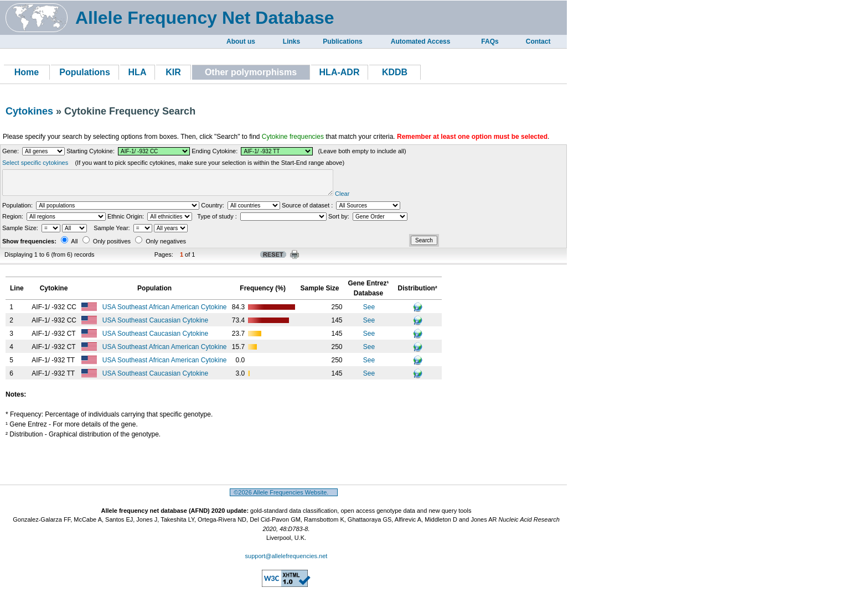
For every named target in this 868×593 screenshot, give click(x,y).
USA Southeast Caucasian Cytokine (156, 325)
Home (27, 72)
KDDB (395, 72)
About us (241, 41)
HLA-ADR (340, 72)
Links (291, 41)
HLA (138, 72)
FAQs (490, 41)
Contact (538, 41)
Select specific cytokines (35, 163)
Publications (342, 41)
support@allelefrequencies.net (286, 561)
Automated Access (421, 41)
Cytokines (29, 111)
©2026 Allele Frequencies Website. (284, 497)
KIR (173, 72)
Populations (85, 72)
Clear (377, 199)
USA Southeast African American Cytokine (166, 312)
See (369, 312)
